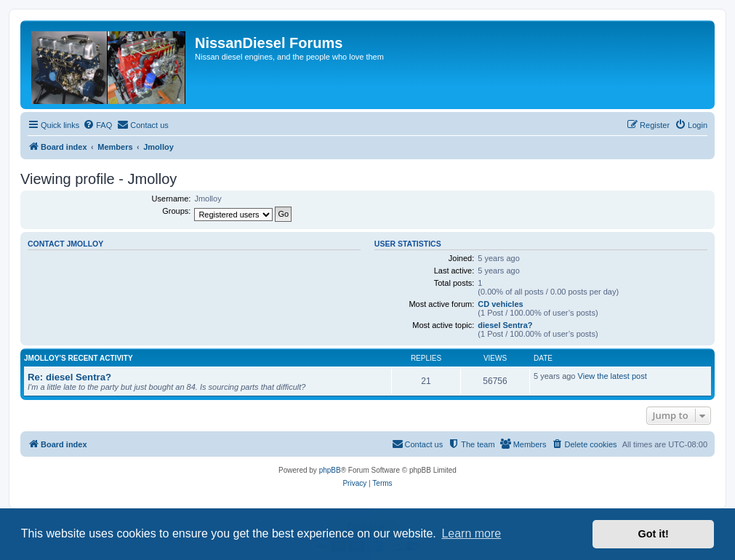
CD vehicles (500, 304)
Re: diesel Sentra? (69, 377)
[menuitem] (97, 125)
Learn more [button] (471, 533)
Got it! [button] (654, 534)
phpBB (330, 470)
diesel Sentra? (505, 325)
